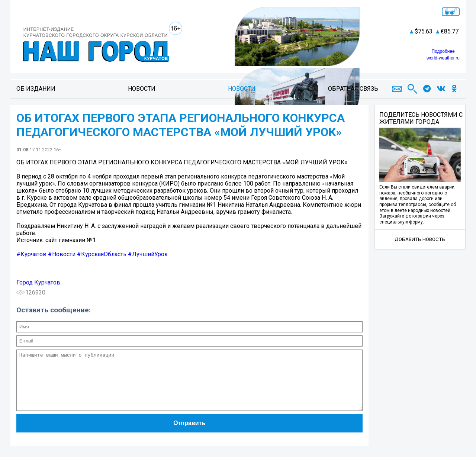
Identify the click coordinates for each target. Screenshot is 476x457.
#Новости (62, 254)
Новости (142, 89)
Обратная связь (353, 89)
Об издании (36, 89)
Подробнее (443, 51)
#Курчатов (31, 254)
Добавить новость (420, 239)
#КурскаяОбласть (102, 254)
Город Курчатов (38, 282)
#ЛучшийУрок (148, 254)
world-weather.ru (443, 58)
